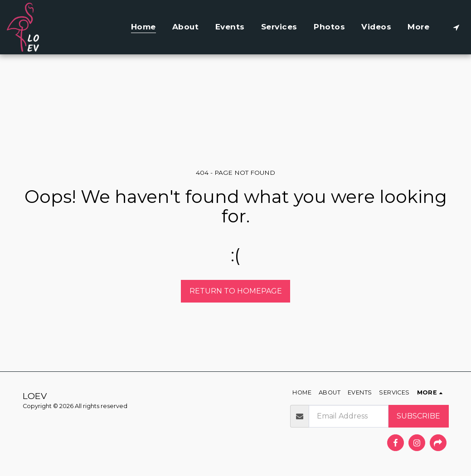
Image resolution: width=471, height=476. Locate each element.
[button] (456, 27)
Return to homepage (236, 291)
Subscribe (418, 416)
